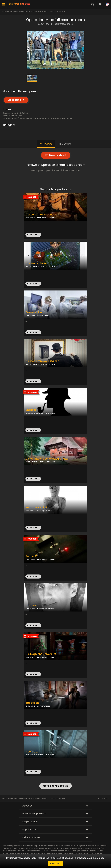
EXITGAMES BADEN (64, 24)
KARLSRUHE (30, 218)
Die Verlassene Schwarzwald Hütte (47, 459)
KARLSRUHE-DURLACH (35, 413)
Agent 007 (32, 752)
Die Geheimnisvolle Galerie (42, 361)
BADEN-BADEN (45, 24)
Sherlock (31, 410)
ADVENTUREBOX (44, 315)
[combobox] (100, 4)
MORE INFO (14, 100)
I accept (55, 863)
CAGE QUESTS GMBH (46, 511)
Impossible (33, 703)
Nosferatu (32, 605)
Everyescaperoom (9, 12)
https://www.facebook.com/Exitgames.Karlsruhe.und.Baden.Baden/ (43, 118)
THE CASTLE (51, 413)
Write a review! (56, 155)
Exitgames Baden (40, 12)
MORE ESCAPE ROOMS (56, 786)
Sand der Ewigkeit (37, 508)
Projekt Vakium (35, 312)
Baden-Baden (25, 12)
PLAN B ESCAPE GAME (46, 218)
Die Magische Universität (41, 654)
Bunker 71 (31, 556)
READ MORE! (33, 284)
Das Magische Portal (38, 263)
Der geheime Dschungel (41, 215)
